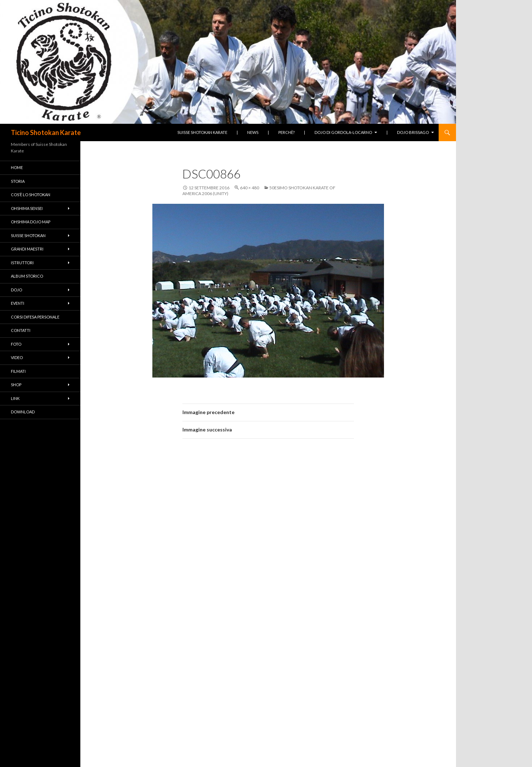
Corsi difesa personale (35, 317)
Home (17, 167)
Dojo (16, 290)
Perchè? (286, 132)
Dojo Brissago (413, 132)
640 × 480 (250, 188)
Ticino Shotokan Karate (46, 132)
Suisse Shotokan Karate (202, 132)
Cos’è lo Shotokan (31, 195)
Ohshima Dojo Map (31, 222)
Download (23, 412)
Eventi (18, 303)
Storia (18, 181)
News (253, 132)
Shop (16, 385)
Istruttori (22, 263)
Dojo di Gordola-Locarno (343, 132)
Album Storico (27, 276)
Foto (16, 344)
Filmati (18, 371)
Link (15, 398)
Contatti (21, 330)
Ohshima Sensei (27, 208)
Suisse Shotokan (28, 235)
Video (17, 357)
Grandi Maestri (27, 249)
